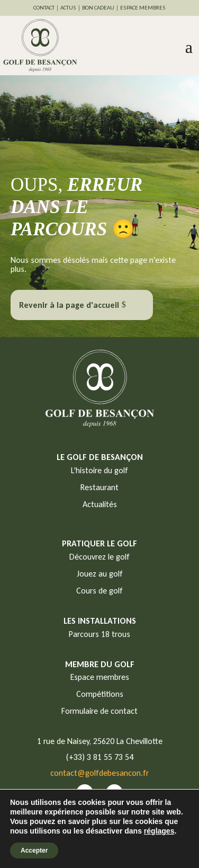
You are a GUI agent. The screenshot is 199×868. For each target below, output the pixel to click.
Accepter (34, 851)
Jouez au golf (100, 574)
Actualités (100, 504)
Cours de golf (99, 591)
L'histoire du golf (99, 470)
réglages (159, 831)
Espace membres (100, 677)
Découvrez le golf (99, 557)
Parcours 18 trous (99, 634)
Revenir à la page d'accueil (69, 305)
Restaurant (99, 487)
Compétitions (100, 694)
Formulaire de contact (99, 711)
